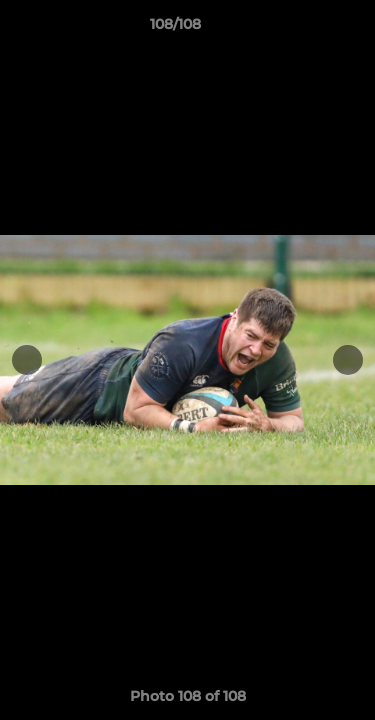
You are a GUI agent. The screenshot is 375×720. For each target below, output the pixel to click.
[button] (303, 29)
